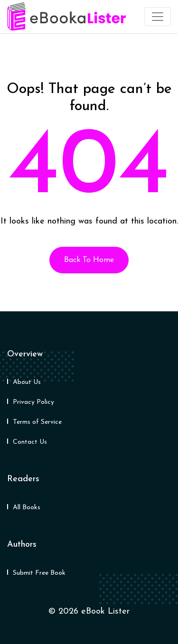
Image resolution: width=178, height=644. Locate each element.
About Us (27, 382)
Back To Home (89, 260)
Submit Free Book (39, 573)
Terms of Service (37, 422)
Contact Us (30, 442)
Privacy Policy (33, 402)
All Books (27, 508)
